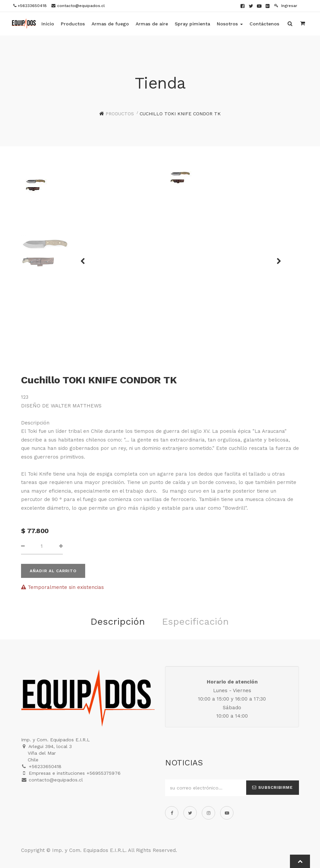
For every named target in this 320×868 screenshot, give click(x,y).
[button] (85, 258)
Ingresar (286, 6)
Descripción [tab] (118, 622)
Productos (120, 114)
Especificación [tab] (195, 622)
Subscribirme (273, 787)
